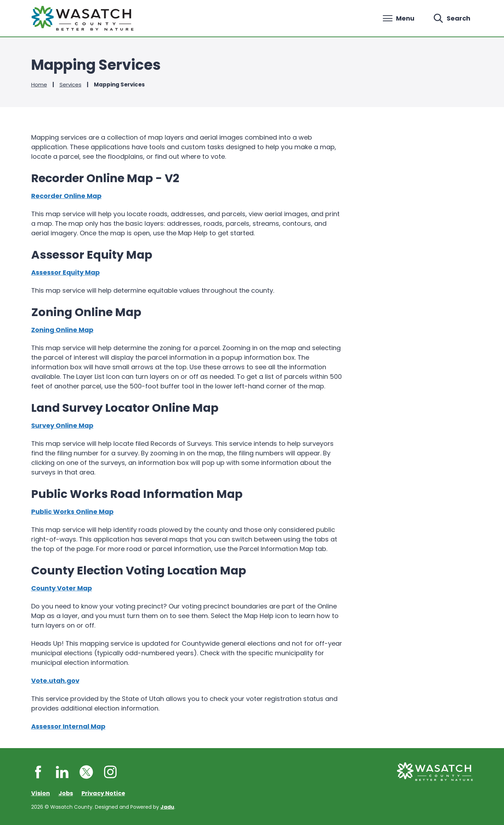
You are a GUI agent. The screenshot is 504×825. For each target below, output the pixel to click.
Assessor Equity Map (66, 272)
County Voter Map (62, 588)
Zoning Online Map (62, 330)
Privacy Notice (103, 793)
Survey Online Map (62, 425)
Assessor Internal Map (68, 726)
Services (70, 85)
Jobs (66, 793)
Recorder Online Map (66, 196)
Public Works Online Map (72, 512)
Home (39, 85)
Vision (41, 793)
